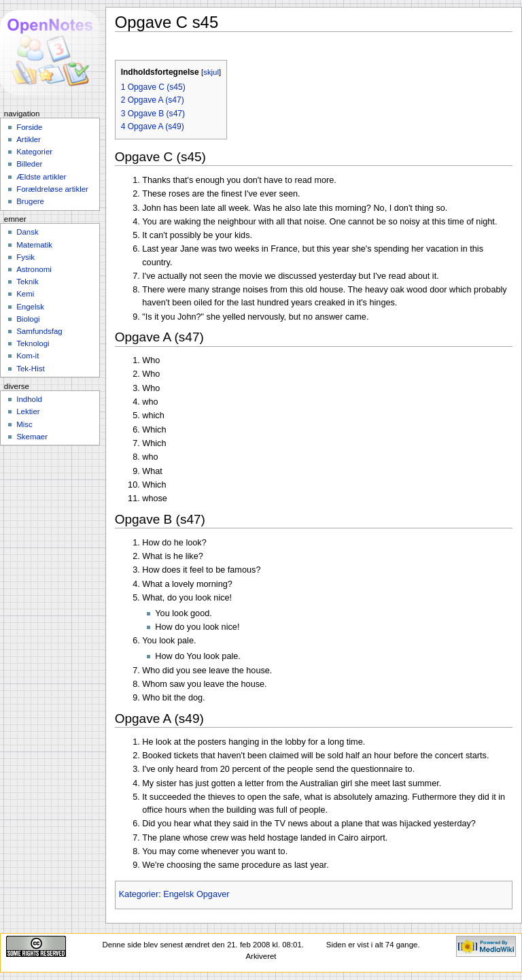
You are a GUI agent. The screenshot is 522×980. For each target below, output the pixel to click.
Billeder (29, 164)
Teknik (27, 282)
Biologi (28, 319)
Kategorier (139, 894)
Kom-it (28, 356)
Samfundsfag (39, 331)
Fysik (25, 257)
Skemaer (32, 437)
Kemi (25, 294)
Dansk (27, 232)
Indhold (29, 399)
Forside (29, 127)
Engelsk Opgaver (196, 894)
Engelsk (30, 307)
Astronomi (34, 269)
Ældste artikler (41, 177)
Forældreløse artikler (52, 189)
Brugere (30, 201)
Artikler (29, 139)
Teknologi (33, 343)
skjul (211, 72)
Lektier (28, 411)
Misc (24, 424)
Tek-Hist (30, 369)
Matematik (34, 245)
